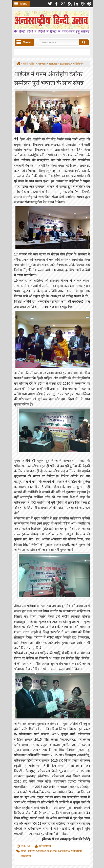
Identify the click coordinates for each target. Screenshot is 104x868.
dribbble (83, 4)
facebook (56, 4)
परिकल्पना (26, 856)
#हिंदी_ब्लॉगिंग (28, 851)
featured (52, 851)
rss (70, 4)
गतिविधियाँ (76, 851)
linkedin (76, 4)
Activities (41, 851)
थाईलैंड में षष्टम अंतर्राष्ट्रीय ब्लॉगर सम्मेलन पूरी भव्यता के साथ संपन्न (49, 78)
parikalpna (64, 851)
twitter (50, 4)
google (63, 4)
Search (84, 42)
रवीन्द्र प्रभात (45, 846)
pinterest (89, 4)
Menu (24, 4)
